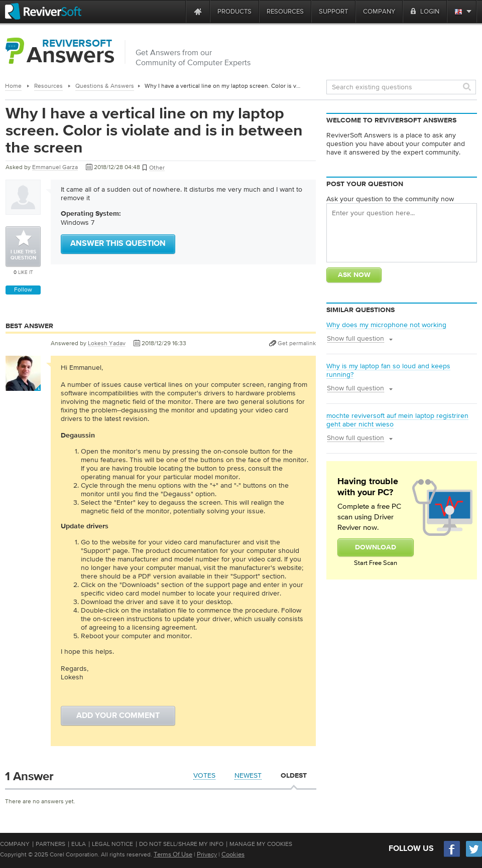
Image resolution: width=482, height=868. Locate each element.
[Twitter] (474, 856)
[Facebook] (452, 856)
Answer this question (118, 244)
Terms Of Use (173, 854)
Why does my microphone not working (386, 325)
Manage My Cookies (261, 844)
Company (15, 844)
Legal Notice (112, 844)
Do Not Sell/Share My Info (181, 844)
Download (376, 547)
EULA (79, 844)
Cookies (233, 854)
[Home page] (198, 11)
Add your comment (118, 716)
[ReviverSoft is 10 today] (176, 11)
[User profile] (23, 386)
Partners (50, 844)
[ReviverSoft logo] (43, 11)
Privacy (207, 854)
